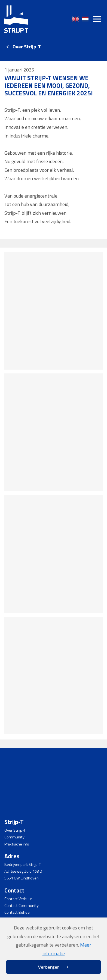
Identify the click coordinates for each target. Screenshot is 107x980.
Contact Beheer (18, 912)
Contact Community (22, 906)
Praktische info (17, 844)
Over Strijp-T (27, 47)
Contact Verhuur (18, 899)
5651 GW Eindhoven (22, 878)
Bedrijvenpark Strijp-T (23, 864)
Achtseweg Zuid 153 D (23, 871)
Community (14, 837)
